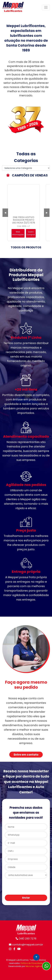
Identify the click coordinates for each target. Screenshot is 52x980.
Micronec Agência (34, 966)
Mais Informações (18, 233)
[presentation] (26, 887)
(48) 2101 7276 (26, 939)
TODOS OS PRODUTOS (26, 247)
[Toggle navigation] (46, 7)
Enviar (26, 898)
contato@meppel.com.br (26, 945)
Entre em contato (26, 755)
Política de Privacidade (32, 963)
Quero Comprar (31, 233)
